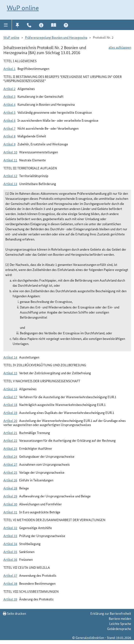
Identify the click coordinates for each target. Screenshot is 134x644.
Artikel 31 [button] (10, 512)
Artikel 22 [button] (10, 440)
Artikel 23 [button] (10, 448)
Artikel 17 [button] (10, 397)
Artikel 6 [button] (9, 120)
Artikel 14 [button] (10, 357)
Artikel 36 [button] (10, 559)
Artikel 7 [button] (9, 128)
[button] (6, 25)
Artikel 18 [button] (10, 404)
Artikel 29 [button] (10, 496)
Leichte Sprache (120, 623)
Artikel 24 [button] (10, 456)
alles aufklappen (120, 47)
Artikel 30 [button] (10, 504)
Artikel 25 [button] (10, 472)
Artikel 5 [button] (9, 112)
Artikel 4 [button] (9, 104)
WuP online (23, 8)
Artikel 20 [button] (10, 420)
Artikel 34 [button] (10, 544)
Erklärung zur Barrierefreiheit (111, 613)
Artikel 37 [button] (10, 575)
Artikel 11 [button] (10, 160)
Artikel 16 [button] (10, 389)
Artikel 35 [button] (10, 552)
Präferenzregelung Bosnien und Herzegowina (56, 37)
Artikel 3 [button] (9, 96)
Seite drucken (14, 613)
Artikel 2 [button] (9, 89)
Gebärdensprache (119, 629)
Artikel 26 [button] (10, 480)
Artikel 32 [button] (10, 528)
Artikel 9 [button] (9, 144)
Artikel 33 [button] (10, 536)
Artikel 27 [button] (10, 464)
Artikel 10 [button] (10, 152)
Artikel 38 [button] (10, 583)
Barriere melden (120, 618)
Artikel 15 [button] (10, 373)
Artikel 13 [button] (10, 184)
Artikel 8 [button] (9, 136)
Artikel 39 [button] (10, 599)
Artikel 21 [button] (10, 433)
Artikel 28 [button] (10, 488)
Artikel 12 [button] (10, 176)
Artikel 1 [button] (9, 68)
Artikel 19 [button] (10, 412)
